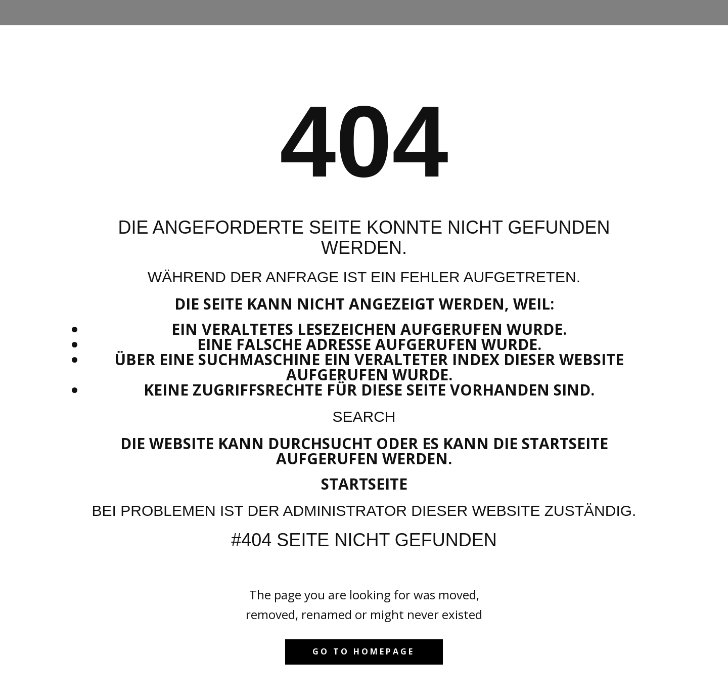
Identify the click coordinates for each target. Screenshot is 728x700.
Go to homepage (363, 651)
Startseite (364, 484)
